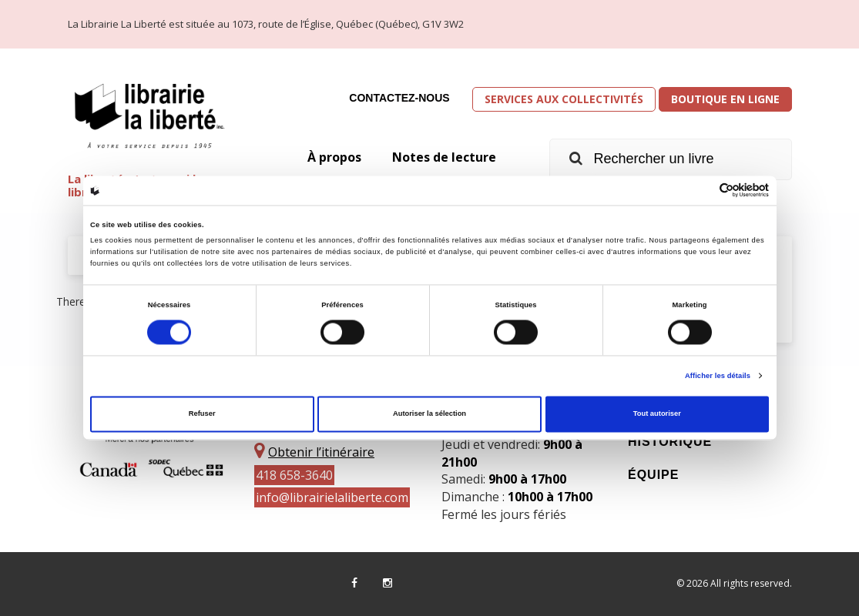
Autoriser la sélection (429, 414)
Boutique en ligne (725, 99)
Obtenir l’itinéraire (321, 452)
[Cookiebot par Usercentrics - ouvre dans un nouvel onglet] (701, 191)
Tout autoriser (657, 414)
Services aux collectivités (564, 99)
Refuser (202, 414)
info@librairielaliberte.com (332, 497)
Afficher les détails (718, 376)
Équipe (653, 475)
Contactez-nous (399, 98)
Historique (670, 442)
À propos (334, 157)
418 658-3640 (294, 475)
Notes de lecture (444, 157)
